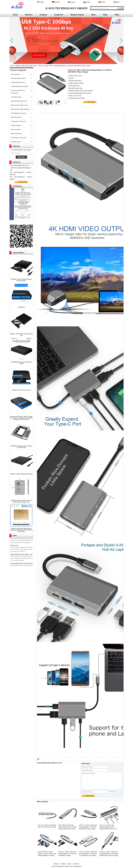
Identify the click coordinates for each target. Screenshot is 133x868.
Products (43, 15)
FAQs (105, 15)
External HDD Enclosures (19, 101)
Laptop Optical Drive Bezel (20, 86)
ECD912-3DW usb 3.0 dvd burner (21, 390)
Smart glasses (16, 74)
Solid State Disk (16, 117)
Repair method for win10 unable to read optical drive (25, 556)
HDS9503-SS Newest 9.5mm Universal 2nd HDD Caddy (21, 447)
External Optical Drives (18, 78)
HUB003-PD (21, 307)
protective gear (16, 142)
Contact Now (21, 182)
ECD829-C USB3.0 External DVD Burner (21, 474)
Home (15, 15)
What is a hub (14, 547)
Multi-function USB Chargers (20, 109)
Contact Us (59, 15)
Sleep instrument (16, 134)
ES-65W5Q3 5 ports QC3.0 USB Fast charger (21, 363)
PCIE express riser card (19, 138)
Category (18, 66)
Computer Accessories (18, 121)
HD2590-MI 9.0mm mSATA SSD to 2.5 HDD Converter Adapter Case (21, 501)
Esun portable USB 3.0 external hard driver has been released (28, 565)
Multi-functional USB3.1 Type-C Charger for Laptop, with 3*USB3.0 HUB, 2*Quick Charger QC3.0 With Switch (21, 418)
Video (117, 15)
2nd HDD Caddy (16, 97)
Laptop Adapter (16, 125)
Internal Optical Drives (18, 82)
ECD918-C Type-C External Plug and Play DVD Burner (21, 280)
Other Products (16, 129)
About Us (29, 15)
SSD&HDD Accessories (18, 113)
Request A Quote (77, 15)
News (93, 15)
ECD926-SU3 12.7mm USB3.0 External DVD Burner (25, 538)
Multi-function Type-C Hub (29, 66)
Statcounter (78, 866)
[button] (62, 62)
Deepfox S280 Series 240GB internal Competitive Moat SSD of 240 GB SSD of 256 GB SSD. (21, 530)
